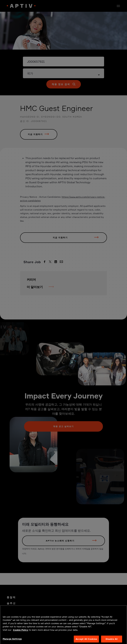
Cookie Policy (21, 633)
